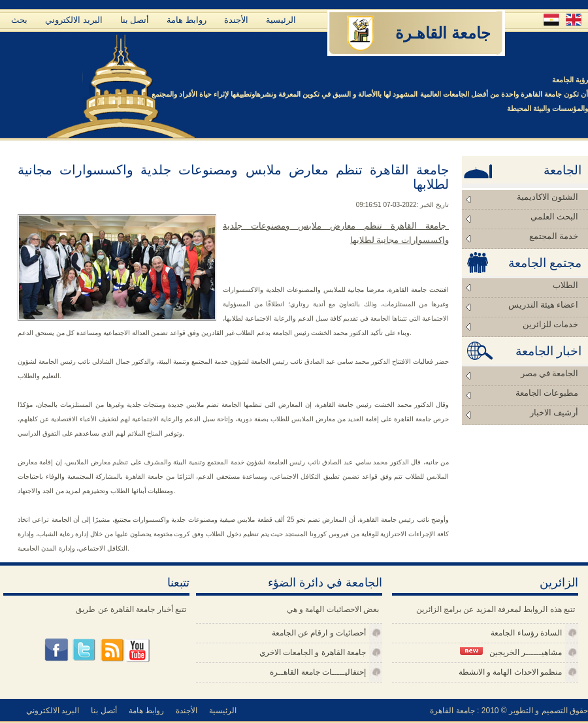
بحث (19, 20)
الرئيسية (281, 20)
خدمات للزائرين (550, 324)
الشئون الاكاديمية (547, 197)
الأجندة (236, 20)
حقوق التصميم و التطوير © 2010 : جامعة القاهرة (509, 711)
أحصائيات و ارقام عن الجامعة (319, 633)
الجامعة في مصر (550, 373)
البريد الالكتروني (74, 20)
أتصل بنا (135, 20)
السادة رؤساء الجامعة (526, 633)
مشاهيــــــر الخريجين (511, 652)
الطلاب (565, 285)
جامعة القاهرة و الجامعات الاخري (313, 652)
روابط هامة (187, 20)
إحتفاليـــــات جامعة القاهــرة (318, 672)
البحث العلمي (554, 217)
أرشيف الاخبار (554, 412)
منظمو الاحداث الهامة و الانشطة (510, 672)
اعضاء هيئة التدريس (544, 305)
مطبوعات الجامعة (547, 393)
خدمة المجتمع (554, 236)
